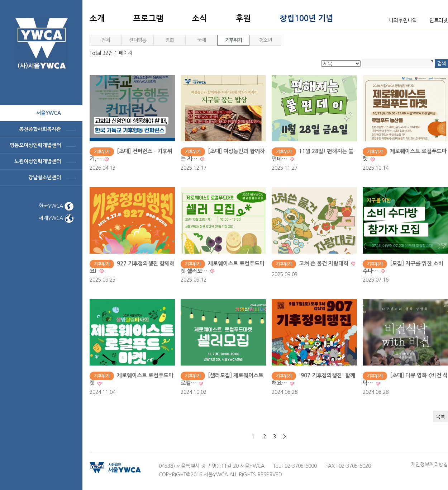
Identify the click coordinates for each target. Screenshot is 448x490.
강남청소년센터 (45, 178)
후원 (243, 18)
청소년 (265, 40)
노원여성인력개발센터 (38, 161)
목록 (440, 417)
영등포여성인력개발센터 (35, 145)
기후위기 (233, 40)
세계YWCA (56, 218)
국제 (201, 40)
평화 (169, 40)
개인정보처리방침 (429, 465)
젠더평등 (138, 40)
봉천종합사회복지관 (40, 129)
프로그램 (148, 18)
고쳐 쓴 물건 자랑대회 (324, 263)
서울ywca (49, 113)
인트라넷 (439, 20)
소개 (97, 18)
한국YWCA (56, 206)
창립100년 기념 (306, 18)
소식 (200, 18)
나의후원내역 (403, 20)
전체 (106, 40)
